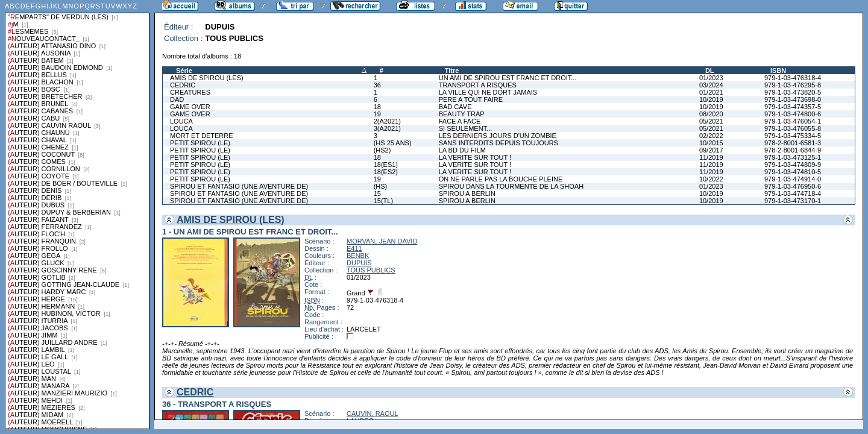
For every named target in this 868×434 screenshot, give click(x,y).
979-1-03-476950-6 (793, 186)
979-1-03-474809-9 (793, 165)
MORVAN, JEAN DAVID (382, 241)
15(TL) (383, 201)
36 (377, 85)
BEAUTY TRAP (462, 114)
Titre (452, 71)
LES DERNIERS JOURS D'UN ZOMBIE (498, 136)
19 (377, 114)
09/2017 (711, 150)
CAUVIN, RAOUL (373, 414)
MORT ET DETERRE (202, 136)
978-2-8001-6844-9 (793, 150)
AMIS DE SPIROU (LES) (207, 78)
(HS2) (382, 150)
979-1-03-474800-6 (793, 114)
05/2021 (711, 121)
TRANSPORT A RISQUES (478, 85)
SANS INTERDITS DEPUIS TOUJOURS (498, 143)
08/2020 (711, 114)
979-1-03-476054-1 (793, 121)
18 (377, 107)
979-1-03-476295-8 (793, 85)
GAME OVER (190, 107)
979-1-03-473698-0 (793, 99)
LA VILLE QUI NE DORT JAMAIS (488, 92)
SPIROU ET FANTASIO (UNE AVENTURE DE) (239, 186)
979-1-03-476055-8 (793, 128)
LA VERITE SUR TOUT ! (475, 157)
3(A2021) (387, 128)
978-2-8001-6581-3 (793, 143)
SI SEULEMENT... (466, 128)
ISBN (778, 71)
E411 (354, 248)
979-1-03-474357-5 (793, 107)
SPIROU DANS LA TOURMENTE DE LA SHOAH (511, 186)
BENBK (358, 256)
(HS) (381, 186)
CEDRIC (183, 85)
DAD (177, 99)
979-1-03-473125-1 (793, 157)
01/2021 (711, 92)
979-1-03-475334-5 (793, 136)
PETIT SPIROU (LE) (200, 143)
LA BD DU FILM (462, 150)
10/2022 (711, 179)
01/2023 (711, 78)
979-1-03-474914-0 (793, 179)
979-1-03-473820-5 (793, 92)
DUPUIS (359, 263)
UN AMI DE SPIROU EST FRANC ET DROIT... (508, 78)
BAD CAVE (455, 107)
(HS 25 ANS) (393, 143)
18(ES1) (386, 165)
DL (710, 71)
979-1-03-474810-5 (793, 172)
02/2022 (711, 136)
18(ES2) (386, 172)
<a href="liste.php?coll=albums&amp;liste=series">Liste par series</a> (77, 215)
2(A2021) (387, 121)
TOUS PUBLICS (371, 270)
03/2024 (711, 85)
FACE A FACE (460, 121)
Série (184, 71)
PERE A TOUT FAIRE (471, 99)
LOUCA (181, 121)
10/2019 (711, 99)
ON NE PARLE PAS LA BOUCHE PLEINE (501, 179)
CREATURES (190, 92)
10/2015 (711, 143)
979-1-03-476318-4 (793, 78)
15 (377, 193)
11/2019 (711, 157)
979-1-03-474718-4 (793, 193)
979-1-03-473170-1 (793, 201)
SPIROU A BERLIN (467, 193)
